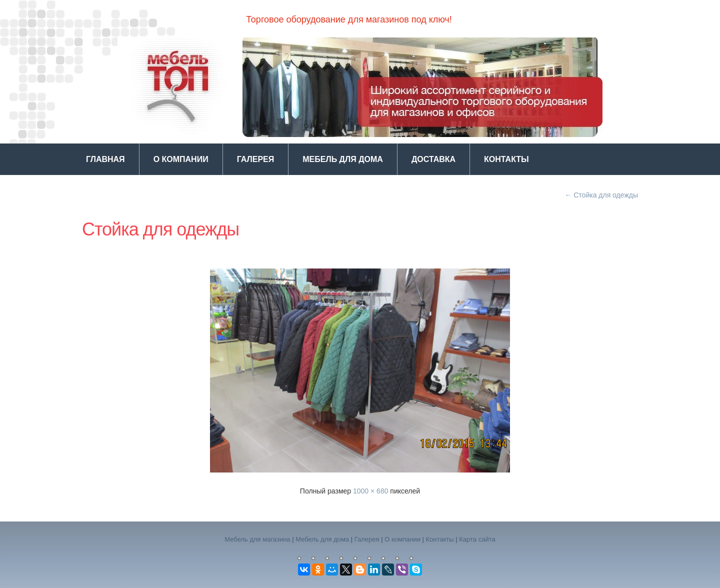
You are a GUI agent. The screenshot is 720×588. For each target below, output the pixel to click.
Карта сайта (477, 539)
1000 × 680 (370, 491)
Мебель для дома (343, 159)
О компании (181, 159)
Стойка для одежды (601, 195)
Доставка (433, 159)
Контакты (506, 159)
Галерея (256, 159)
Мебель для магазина (257, 539)
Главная (105, 159)
